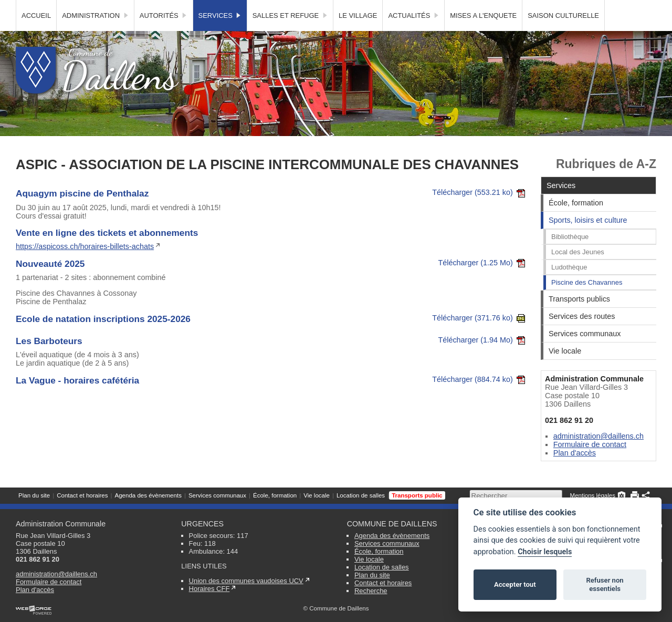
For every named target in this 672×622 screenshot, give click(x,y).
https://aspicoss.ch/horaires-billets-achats (85, 265)
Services (220, 34)
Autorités (164, 34)
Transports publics (579, 318)
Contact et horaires (82, 8)
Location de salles (361, 8)
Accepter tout (515, 584)
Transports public (417, 8)
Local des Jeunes (578, 271)
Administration (95, 34)
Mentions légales (593, 8)
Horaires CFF (209, 589)
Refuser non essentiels (605, 584)
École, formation (275, 8)
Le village (358, 34)
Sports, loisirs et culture (588, 239)
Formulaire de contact (590, 463)
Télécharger (479, 211)
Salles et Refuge (290, 34)
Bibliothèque (570, 256)
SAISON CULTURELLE (563, 34)
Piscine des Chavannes (587, 301)
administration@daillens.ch (598, 455)
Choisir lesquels (545, 552)
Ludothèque (569, 286)
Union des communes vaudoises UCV (246, 581)
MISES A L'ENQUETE (483, 34)
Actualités (413, 34)
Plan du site (34, 8)
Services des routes (582, 335)
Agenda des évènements (148, 8)
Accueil (36, 34)
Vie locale (317, 8)
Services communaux (217, 8)
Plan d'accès (575, 472)
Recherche (371, 591)
